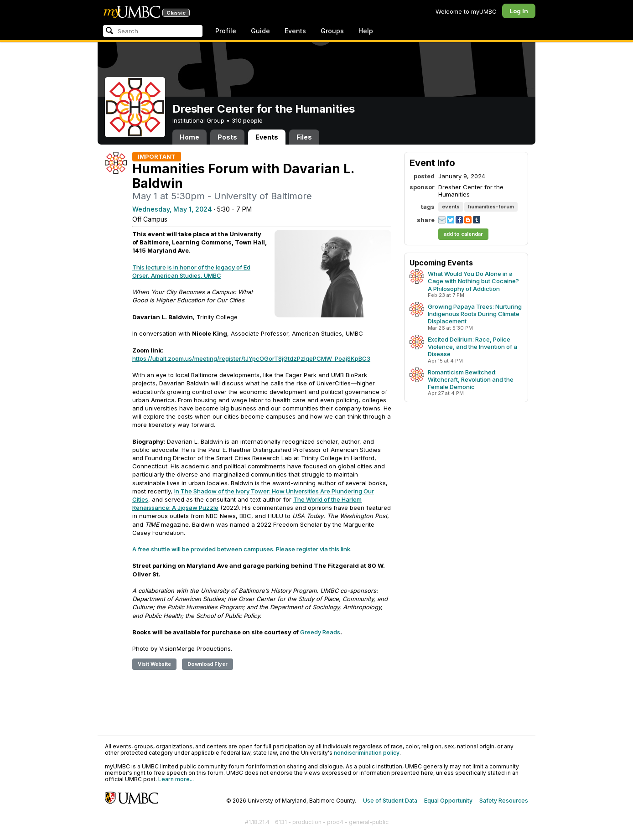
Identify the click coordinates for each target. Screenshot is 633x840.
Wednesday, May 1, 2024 (172, 209)
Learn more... (176, 779)
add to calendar (463, 234)
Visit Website (154, 664)
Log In (519, 11)
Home (189, 137)
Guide (260, 31)
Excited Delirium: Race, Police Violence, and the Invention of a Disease (472, 347)
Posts (227, 137)
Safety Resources (504, 801)
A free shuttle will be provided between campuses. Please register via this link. (242, 549)
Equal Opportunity (448, 801)
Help (366, 31)
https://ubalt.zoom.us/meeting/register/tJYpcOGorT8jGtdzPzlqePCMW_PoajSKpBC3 (251, 358)
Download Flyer (208, 664)
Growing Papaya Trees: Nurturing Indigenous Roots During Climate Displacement (475, 314)
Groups (332, 31)
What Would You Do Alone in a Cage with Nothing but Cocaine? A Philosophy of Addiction (473, 281)
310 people (247, 120)
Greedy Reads (320, 632)
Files (304, 137)
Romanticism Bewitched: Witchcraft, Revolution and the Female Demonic (471, 379)
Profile (226, 31)
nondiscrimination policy (367, 753)
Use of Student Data (390, 801)
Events (295, 31)
